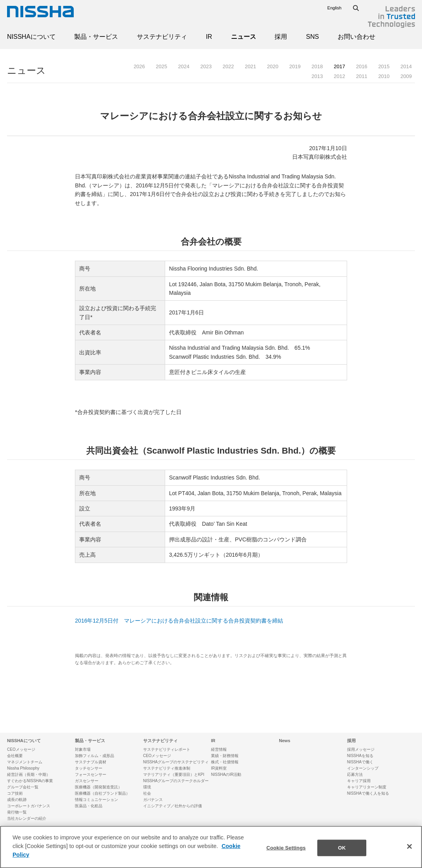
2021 (250, 66)
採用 (281, 37)
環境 (147, 787)
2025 (161, 66)
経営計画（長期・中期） (29, 774)
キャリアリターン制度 (367, 787)
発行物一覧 (17, 812)
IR (209, 37)
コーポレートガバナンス (29, 806)
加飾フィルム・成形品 (95, 756)
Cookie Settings (286, 854)
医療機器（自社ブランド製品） (102, 793)
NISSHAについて (31, 37)
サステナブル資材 (91, 762)
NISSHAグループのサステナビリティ (176, 762)
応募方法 (355, 774)
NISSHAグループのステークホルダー (176, 781)
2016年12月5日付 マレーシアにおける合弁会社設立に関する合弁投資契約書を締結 (179, 621)
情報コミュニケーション (96, 800)
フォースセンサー (91, 774)
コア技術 (15, 793)
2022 (228, 66)
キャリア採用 (359, 781)
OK (342, 854)
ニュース (244, 37)
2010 (384, 76)
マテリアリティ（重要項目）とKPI (174, 774)
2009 (406, 76)
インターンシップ (363, 768)
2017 (339, 66)
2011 (362, 76)
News (285, 741)
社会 (147, 793)
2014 (406, 66)
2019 (295, 66)
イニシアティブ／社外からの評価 (173, 806)
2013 (317, 76)
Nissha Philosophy (23, 768)
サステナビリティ (162, 37)
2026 (139, 66)
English (335, 8)
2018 (317, 66)
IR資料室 (219, 768)
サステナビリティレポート (167, 749)
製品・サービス (96, 37)
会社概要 (15, 756)
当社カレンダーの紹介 (27, 818)
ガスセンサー (87, 781)
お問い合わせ (357, 37)
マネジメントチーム (25, 762)
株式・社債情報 (225, 762)
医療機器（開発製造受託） (98, 787)
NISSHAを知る (360, 756)
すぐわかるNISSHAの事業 (30, 781)
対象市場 (83, 749)
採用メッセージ (361, 749)
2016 (362, 66)
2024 (184, 66)
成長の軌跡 (17, 800)
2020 (273, 66)
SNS (312, 37)
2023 (206, 66)
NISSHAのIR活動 (226, 774)
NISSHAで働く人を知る (368, 793)
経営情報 (219, 749)
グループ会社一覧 (23, 787)
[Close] (409, 853)
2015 (384, 66)
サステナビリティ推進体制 (167, 768)
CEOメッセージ (21, 749)
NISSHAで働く (360, 762)
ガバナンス (153, 800)
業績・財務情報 (225, 756)
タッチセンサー (89, 768)
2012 (339, 76)
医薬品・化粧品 (89, 806)
